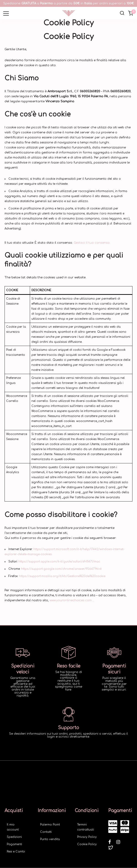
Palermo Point (50, 825)
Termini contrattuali (86, 827)
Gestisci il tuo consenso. (92, 243)
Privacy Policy (87, 837)
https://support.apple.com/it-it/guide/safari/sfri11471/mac (59, 562)
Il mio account (13, 827)
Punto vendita (50, 839)
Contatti (46, 832)
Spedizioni (14, 837)
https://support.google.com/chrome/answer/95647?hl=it (61, 569)
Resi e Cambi (16, 852)
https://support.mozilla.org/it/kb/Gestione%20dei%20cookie (62, 576)
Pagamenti (14, 844)
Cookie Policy (87, 844)
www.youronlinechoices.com (71, 600)
